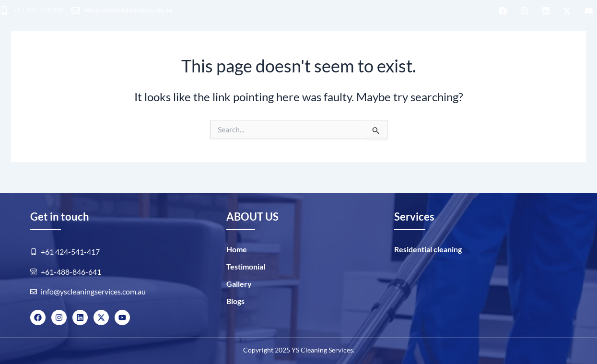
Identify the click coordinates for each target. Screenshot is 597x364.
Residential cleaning (80, 52)
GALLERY (468, 51)
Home (237, 249)
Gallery (239, 284)
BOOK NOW (566, 52)
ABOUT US (415, 51)
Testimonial (246, 266)
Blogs (511, 51)
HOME (10, 52)
